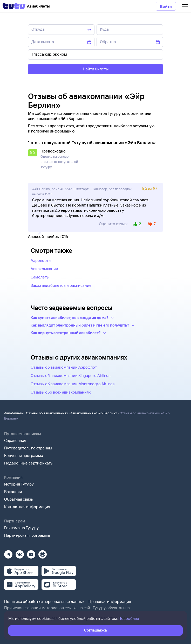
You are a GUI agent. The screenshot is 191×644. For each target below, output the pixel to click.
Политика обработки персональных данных (44, 602)
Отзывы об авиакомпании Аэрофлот (64, 367)
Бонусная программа (24, 456)
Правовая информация (110, 602)
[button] (34, 159)
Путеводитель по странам (28, 448)
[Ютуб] (31, 553)
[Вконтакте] (20, 553)
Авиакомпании (44, 269)
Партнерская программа (27, 535)
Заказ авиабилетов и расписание (61, 285)
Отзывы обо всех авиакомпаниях (61, 392)
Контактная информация (27, 507)
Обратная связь (19, 499)
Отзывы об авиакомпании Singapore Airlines (70, 376)
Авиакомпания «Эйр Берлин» (94, 413)
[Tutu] (14, 6)
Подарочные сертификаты (29, 463)
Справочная (15, 440)
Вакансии (13, 492)
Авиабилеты (14, 413)
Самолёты (40, 277)
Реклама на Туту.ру (21, 528)
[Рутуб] (43, 553)
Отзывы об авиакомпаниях (47, 413)
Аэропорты (41, 260)
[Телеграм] (8, 553)
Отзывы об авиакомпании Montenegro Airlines (73, 384)
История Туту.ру (19, 484)
